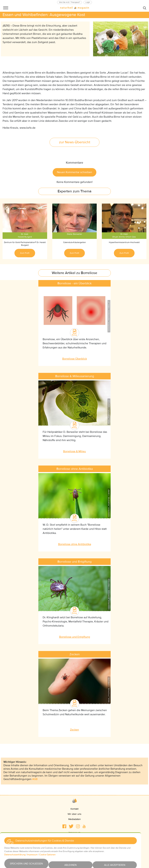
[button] (64, 826)
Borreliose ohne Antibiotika (75, 544)
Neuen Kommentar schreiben (74, 172)
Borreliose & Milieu (74, 451)
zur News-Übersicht (75, 142)
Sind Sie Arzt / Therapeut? (70, 2)
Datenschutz (74, 838)
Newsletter (75, 853)
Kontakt (74, 809)
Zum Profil (25, 253)
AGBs (74, 843)
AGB (35, 779)
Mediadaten (74, 819)
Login (88, 2)
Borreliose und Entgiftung (75, 637)
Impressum (74, 833)
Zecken (74, 730)
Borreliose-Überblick (75, 359)
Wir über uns (74, 814)
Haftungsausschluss (75, 848)
